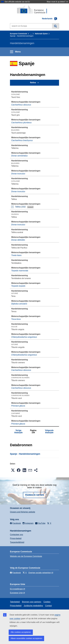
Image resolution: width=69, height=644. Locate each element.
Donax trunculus (18, 174)
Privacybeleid (16, 538)
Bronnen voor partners (32, 602)
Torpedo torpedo (18, 286)
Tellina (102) (20, 207)
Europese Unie (16, 593)
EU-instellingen (16, 589)
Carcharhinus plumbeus (21, 123)
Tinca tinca (16, 319)
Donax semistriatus (19, 156)
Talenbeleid (15, 602)
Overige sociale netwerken (40, 573)
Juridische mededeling (33, 606)
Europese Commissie (19, 34)
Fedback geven (34, 495)
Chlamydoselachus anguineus (24, 337)
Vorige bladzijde (18, 431)
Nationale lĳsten (41, 34)
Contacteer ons (17, 535)
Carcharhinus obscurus (21, 105)
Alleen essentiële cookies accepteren (26, 638)
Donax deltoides (18, 240)
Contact (49, 606)
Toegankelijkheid (17, 542)
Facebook (15, 573)
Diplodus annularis (19, 304)
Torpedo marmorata (20, 271)
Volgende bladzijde (49, 431)
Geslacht (30, 207)
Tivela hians (16, 255)
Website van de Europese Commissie (26, 556)
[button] (13, 470)
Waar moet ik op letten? (57, 2)
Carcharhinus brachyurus (22, 140)
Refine (33, 83)
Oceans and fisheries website (23, 512)
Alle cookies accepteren (21, 632)
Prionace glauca (18, 406)
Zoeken (55, 26)
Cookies (47, 602)
